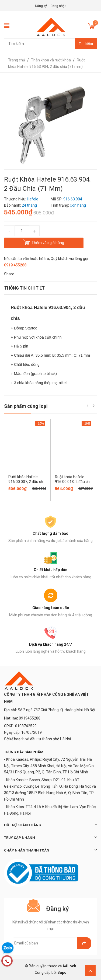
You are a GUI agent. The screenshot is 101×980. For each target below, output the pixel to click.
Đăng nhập (58, 6)
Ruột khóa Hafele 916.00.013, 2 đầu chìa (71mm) (74, 482)
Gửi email (84, 943)
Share (9, 274)
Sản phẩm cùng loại (26, 406)
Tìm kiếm (86, 44)
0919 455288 (15, 265)
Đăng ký (41, 6)
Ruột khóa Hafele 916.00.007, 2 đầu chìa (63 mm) (27, 482)
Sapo (62, 972)
